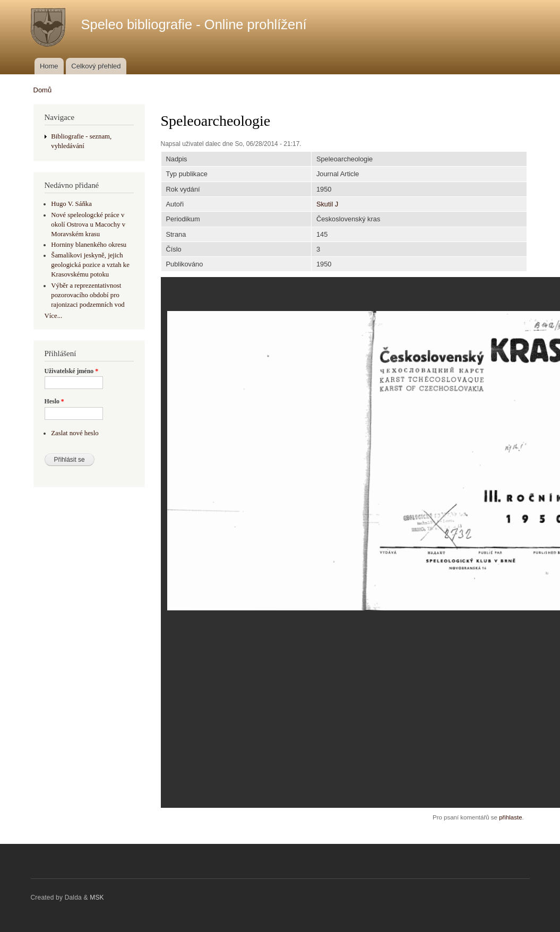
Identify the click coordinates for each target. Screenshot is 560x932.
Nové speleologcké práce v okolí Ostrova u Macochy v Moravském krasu (88, 225)
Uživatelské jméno (72, 371)
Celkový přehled (96, 66)
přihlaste (510, 817)
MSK (97, 898)
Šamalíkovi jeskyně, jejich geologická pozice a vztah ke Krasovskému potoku (90, 265)
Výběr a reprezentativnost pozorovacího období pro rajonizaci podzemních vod (88, 295)
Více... (54, 316)
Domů (43, 90)
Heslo (54, 401)
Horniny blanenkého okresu (89, 245)
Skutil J (327, 204)
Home (49, 66)
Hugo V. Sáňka (71, 204)
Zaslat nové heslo (75, 433)
